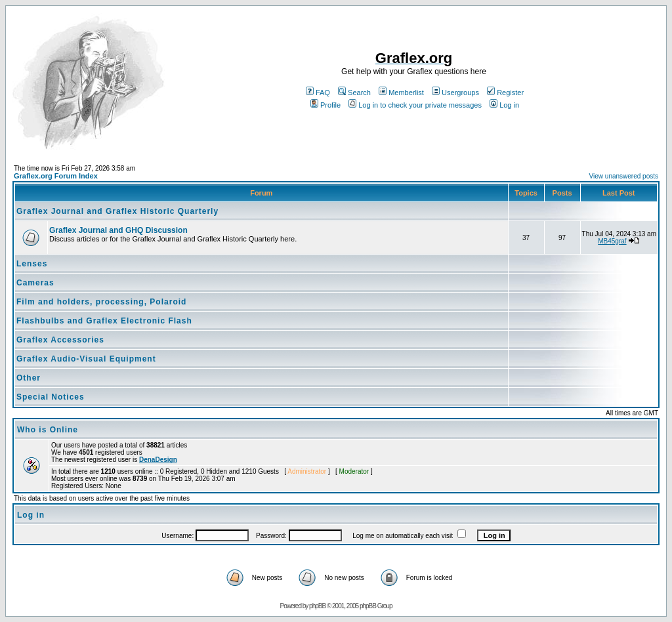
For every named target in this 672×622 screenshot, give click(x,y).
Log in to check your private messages (415, 105)
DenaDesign (158, 460)
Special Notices (51, 397)
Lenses (32, 264)
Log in (504, 105)
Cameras (35, 283)
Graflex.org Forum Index (56, 176)
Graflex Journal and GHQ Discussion (118, 230)
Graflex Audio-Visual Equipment (86, 359)
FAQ (318, 93)
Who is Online (48, 430)
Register (505, 93)
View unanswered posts (624, 176)
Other (29, 378)
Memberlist (401, 93)
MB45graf (612, 241)
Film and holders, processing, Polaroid (101, 302)
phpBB (317, 606)
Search (354, 93)
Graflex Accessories (60, 340)
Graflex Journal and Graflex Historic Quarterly (117, 211)
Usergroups (455, 93)
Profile (325, 105)
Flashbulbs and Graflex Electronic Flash (104, 321)
